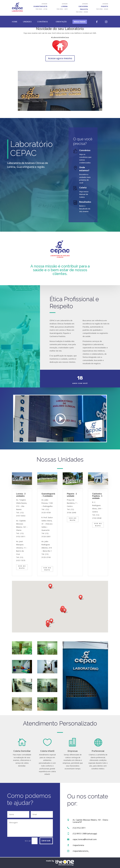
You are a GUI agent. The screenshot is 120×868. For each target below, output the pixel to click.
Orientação (61, 22)
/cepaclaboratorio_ (81, 851)
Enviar (46, 841)
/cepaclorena (78, 845)
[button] (65, 611)
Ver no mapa (47, 569)
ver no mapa (73, 519)
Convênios (42, 22)
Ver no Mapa (22, 567)
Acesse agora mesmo (60, 58)
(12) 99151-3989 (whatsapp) (85, 834)
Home (15, 22)
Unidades (27, 22)
